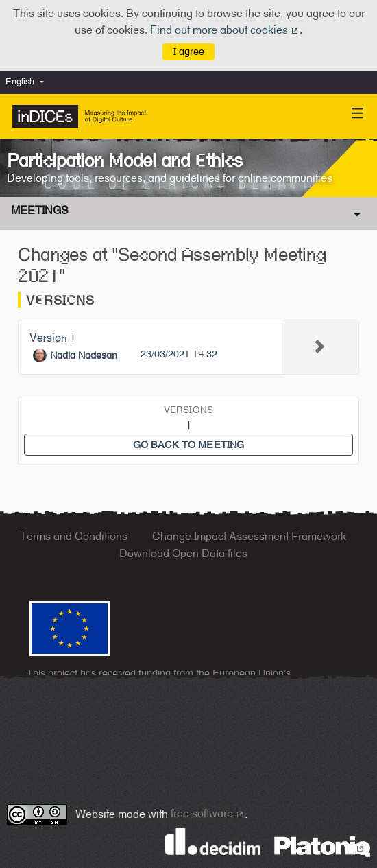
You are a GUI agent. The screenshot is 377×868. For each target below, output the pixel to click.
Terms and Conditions (74, 536)
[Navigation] (358, 114)
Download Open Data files (183, 553)
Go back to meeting (189, 444)
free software (208, 813)
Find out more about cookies (225, 30)
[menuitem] (28, 82)
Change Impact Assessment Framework (249, 536)
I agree (189, 51)
